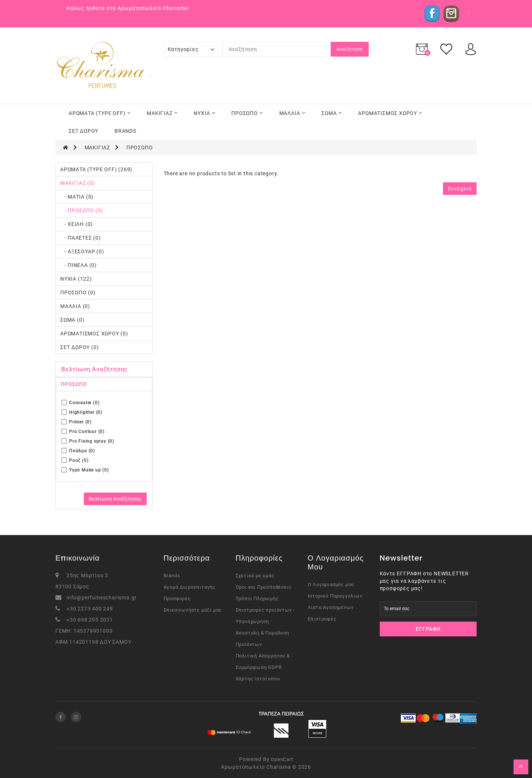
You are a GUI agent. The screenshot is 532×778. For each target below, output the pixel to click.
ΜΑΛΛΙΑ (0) (75, 306)
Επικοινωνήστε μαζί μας (193, 610)
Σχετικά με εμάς (255, 576)
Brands (172, 576)
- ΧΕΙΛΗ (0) (76, 224)
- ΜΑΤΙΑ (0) (77, 197)
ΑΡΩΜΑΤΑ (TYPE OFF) (100, 113)
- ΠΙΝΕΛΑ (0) (79, 265)
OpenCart (282, 759)
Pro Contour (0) (83, 431)
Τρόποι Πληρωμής (257, 598)
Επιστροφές (322, 619)
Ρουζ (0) (75, 460)
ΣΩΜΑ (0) (72, 320)
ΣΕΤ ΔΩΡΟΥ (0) (79, 347)
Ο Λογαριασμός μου (331, 584)
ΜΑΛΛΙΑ (292, 113)
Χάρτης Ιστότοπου (258, 679)
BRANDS (125, 131)
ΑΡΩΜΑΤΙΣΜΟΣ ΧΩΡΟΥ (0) (94, 334)
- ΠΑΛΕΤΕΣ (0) (81, 238)
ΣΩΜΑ (332, 113)
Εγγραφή (428, 629)
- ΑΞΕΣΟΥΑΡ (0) (82, 251)
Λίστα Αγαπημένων (331, 607)
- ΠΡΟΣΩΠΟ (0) (82, 210)
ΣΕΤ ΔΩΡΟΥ (83, 131)
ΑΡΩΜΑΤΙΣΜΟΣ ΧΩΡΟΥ (390, 113)
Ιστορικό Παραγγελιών (335, 596)
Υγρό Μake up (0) (85, 470)
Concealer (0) (81, 402)
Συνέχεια (460, 189)
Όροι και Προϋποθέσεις (264, 587)
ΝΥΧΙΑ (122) (76, 279)
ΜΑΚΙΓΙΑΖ (162, 113)
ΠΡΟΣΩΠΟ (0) (78, 292)
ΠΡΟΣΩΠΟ (247, 113)
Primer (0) (77, 422)
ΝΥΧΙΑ (204, 113)
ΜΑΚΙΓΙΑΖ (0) (78, 183)
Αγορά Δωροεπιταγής (190, 587)
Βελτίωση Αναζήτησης (115, 499)
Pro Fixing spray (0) (88, 441)
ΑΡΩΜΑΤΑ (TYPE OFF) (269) (96, 169)
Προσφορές (177, 598)
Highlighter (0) (82, 412)
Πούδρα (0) (78, 451)
